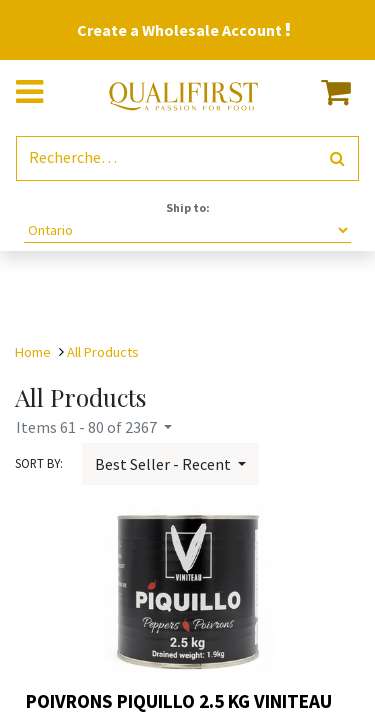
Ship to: (188, 207)
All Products (103, 352)
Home (33, 352)
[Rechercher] (337, 158)
